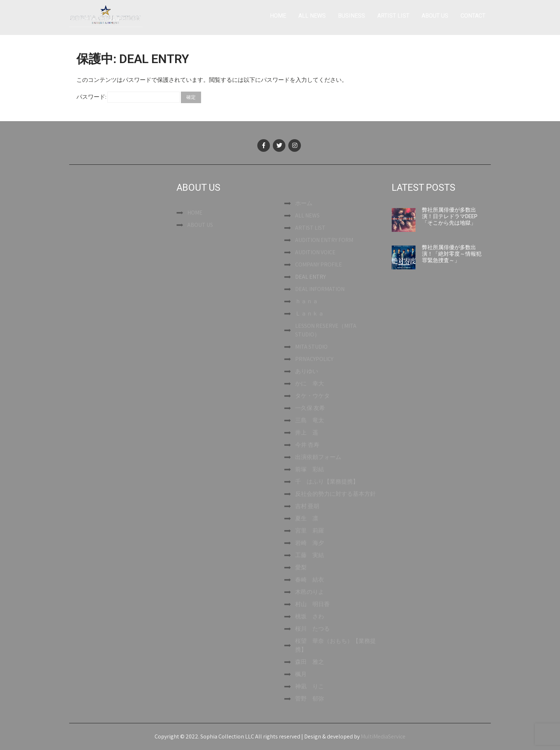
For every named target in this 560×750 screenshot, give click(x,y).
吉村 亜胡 (307, 506)
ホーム (304, 203)
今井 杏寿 (307, 445)
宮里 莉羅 (310, 531)
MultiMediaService (383, 736)
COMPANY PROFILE (319, 264)
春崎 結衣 (310, 580)
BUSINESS (352, 16)
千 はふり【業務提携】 (327, 482)
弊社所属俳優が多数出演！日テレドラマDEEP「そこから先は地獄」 (450, 216)
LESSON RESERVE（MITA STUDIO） (326, 330)
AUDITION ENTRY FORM (324, 240)
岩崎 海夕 (310, 543)
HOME (278, 16)
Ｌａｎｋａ (310, 314)
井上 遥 (307, 433)
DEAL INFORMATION (320, 289)
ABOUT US (435, 16)
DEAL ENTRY (310, 277)
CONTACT (473, 16)
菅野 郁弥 (310, 699)
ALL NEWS (312, 16)
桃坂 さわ (310, 616)
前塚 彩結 (310, 469)
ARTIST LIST (393, 16)
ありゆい (307, 371)
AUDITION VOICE (315, 252)
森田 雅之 (310, 662)
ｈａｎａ (307, 301)
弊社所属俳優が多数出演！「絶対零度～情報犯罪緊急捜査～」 (452, 254)
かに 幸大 (310, 383)
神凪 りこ (310, 686)
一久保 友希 (310, 408)
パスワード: (128, 97)
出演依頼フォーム (318, 457)
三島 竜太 (310, 420)
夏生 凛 (307, 518)
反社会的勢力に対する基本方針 (335, 494)
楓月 (301, 674)
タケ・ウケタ (312, 396)
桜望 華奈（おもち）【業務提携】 (335, 645)
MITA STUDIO (311, 347)
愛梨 (301, 567)
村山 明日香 (312, 604)
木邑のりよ (310, 592)
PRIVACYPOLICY (314, 359)
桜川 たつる (312, 629)
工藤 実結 (310, 555)
